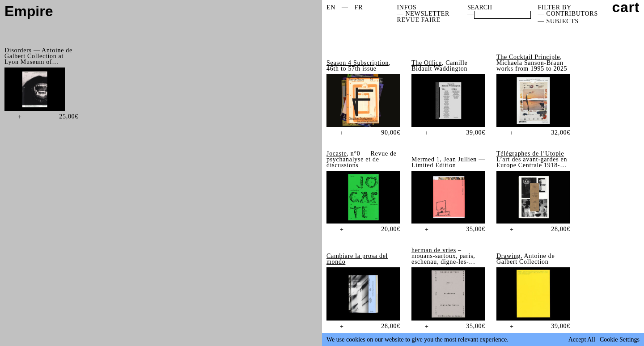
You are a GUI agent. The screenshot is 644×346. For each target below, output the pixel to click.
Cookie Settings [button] (620, 340)
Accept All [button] (582, 340)
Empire (29, 11)
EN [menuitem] (331, 7)
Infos (407, 7)
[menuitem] (331, 8)
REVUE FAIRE (419, 20)
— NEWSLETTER (424, 14)
